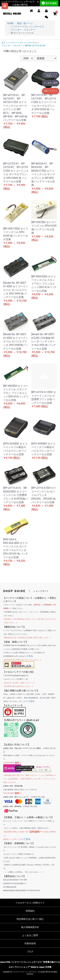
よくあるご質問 (51, 83)
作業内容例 (30, 943)
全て (4, 43)
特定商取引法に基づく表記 (30, 919)
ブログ (30, 952)
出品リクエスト (51, 91)
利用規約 (30, 911)
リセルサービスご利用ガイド (51, 75)
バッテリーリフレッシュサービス (22, 43)
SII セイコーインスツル (35, 46)
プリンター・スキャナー (12, 46)
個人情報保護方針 (30, 927)
